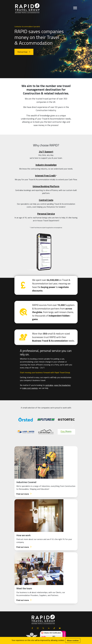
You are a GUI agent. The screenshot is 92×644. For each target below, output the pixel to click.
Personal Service (46, 214)
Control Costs (46, 200)
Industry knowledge (46, 165)
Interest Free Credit (45, 175)
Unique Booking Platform (46, 186)
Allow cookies (73, 640)
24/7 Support (46, 152)
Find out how (24, 52)
